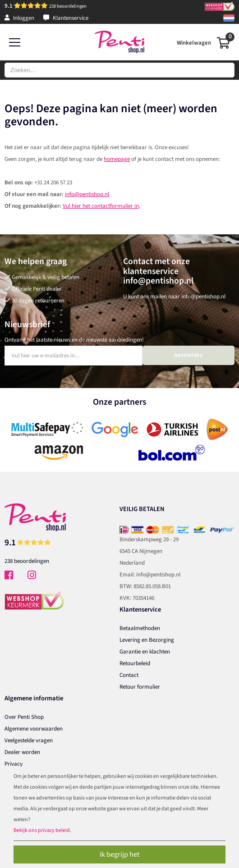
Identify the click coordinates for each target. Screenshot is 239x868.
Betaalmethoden (140, 628)
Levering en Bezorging (147, 640)
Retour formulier (140, 687)
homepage (117, 159)
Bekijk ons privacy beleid (42, 830)
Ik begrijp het (119, 854)
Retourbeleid (135, 663)
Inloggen (19, 18)
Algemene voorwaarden (34, 729)
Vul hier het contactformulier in (101, 206)
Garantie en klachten (145, 652)
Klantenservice (66, 18)
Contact (129, 675)
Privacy (14, 764)
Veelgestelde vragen (29, 740)
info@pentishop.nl (87, 194)
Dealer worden (22, 752)
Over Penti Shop (24, 717)
